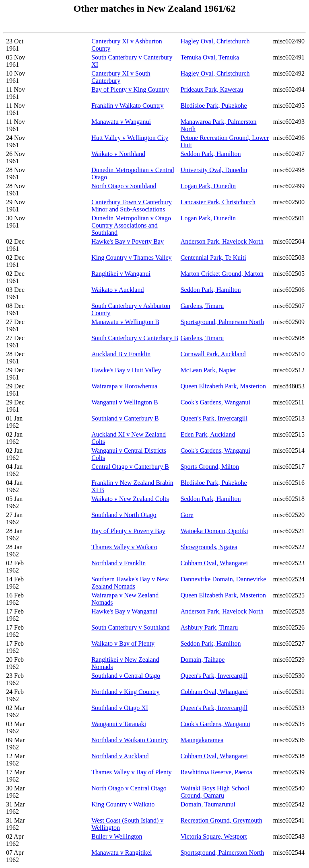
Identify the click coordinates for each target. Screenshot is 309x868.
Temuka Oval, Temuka (210, 57)
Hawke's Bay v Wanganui (124, 611)
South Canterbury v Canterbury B (135, 338)
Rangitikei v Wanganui (121, 274)
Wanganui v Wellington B (125, 402)
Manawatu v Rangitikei (122, 853)
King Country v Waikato (123, 804)
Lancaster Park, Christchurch (218, 202)
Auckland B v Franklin (121, 354)
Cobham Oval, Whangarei (214, 563)
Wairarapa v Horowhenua (124, 386)
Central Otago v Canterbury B (130, 467)
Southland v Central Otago (126, 676)
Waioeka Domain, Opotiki (214, 531)
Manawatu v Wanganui (121, 122)
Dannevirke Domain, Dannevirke (224, 579)
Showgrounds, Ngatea (209, 547)
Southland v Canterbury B (125, 418)
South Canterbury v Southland (130, 627)
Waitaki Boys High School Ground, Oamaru (215, 792)
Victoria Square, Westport (214, 836)
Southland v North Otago (124, 515)
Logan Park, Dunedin (208, 186)
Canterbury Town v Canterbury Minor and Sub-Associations (132, 206)
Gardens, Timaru (202, 306)
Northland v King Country (125, 692)
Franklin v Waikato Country (127, 106)
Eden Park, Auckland (208, 434)
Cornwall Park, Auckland (213, 354)
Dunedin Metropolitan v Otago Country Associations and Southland (131, 225)
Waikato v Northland (118, 154)
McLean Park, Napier (208, 370)
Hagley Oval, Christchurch (215, 41)
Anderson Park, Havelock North (222, 241)
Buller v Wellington (117, 836)
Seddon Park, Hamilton (211, 154)
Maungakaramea (202, 740)
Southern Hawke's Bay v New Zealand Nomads (130, 583)
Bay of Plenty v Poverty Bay (128, 531)
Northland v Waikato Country (130, 740)
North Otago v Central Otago (129, 788)
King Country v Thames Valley (131, 258)
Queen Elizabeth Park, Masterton (223, 386)
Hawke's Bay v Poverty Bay (128, 241)
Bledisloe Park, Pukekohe (214, 106)
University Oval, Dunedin (214, 170)
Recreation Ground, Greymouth (221, 820)
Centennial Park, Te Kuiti (213, 258)
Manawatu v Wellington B (125, 322)
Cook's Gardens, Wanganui (215, 402)
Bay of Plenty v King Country (130, 89)
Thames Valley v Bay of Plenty (131, 772)
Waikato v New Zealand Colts (130, 499)
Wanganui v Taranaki (119, 724)
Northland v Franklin (118, 563)
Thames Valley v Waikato (124, 547)
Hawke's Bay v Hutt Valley (126, 370)
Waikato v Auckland (117, 290)
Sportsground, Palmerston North (222, 322)
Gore (187, 515)
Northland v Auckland (120, 756)
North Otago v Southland (124, 186)
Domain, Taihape (203, 660)
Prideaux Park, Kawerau (212, 89)
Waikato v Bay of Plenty (123, 643)
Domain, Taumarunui (208, 804)
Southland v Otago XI (120, 708)
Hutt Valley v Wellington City (130, 138)
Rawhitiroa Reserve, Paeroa (216, 772)
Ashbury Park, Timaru (209, 627)
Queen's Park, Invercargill (214, 418)
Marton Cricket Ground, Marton (222, 274)
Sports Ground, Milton (210, 467)
